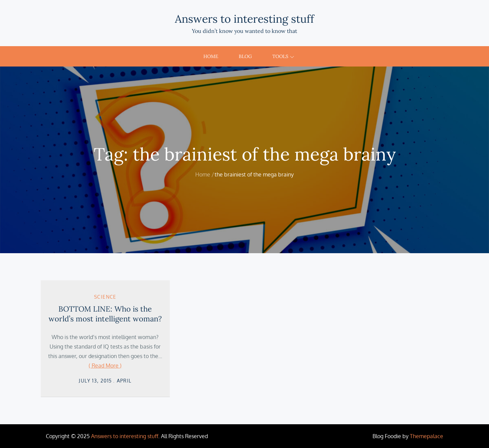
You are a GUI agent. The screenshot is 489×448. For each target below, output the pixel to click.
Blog (245, 56)
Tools (283, 56)
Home (211, 56)
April (124, 381)
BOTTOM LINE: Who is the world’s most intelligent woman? (105, 314)
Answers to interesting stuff (244, 19)
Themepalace (427, 436)
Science (105, 297)
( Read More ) (105, 366)
